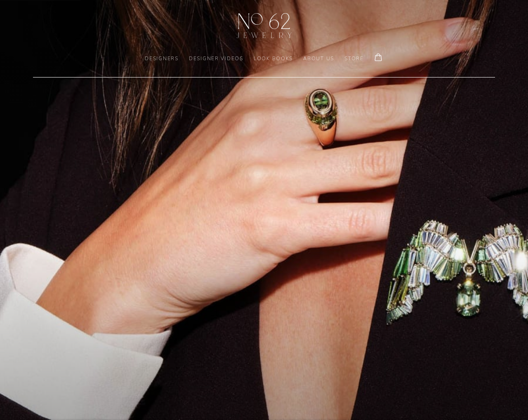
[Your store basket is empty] (378, 58)
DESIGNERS (162, 59)
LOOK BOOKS (273, 59)
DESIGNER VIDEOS (216, 59)
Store (354, 59)
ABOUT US (319, 59)
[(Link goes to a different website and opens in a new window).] (264, 210)
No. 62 (264, 26)
